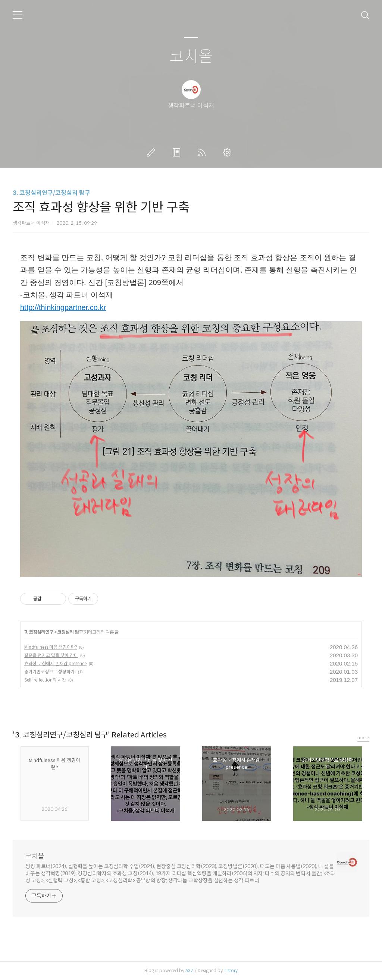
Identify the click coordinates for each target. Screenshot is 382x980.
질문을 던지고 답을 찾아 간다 (51, 655)
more (363, 738)
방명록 (178, 152)
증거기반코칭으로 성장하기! (50, 672)
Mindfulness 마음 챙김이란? (51, 647)
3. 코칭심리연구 (39, 632)
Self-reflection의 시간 (45, 680)
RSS (203, 152)
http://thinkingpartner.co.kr (63, 307)
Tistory (231, 970)
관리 (229, 152)
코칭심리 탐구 (70, 632)
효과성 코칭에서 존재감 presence (55, 663)
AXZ (190, 970)
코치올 (191, 57)
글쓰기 (153, 152)
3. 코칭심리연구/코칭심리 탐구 (51, 193)
